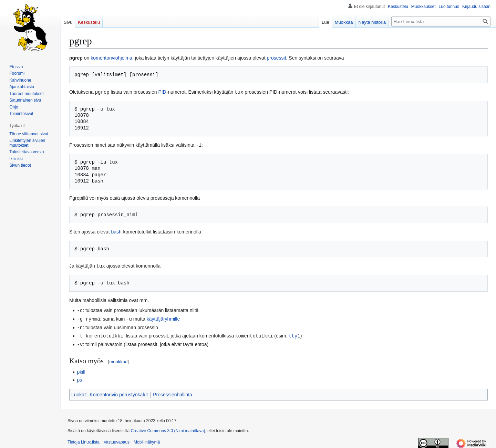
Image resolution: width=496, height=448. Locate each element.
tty (293, 334)
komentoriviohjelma (111, 58)
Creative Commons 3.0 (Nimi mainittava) (168, 428)
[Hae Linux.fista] (441, 22)
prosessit (277, 58)
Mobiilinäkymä (147, 439)
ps (79, 377)
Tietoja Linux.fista (84, 439)
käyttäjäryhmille (163, 317)
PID (162, 92)
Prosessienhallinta (173, 392)
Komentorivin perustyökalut (119, 392)
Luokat (79, 392)
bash (116, 231)
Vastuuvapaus (117, 439)
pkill (81, 369)
